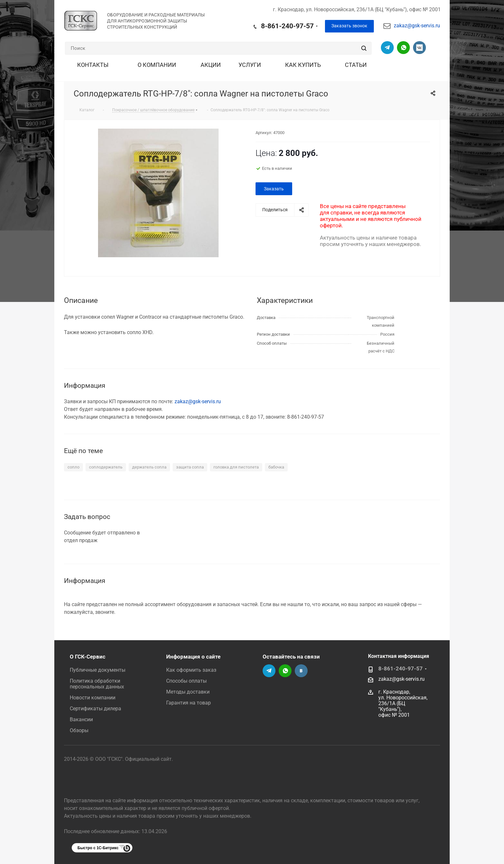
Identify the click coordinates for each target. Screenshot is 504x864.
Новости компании (93, 698)
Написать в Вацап (403, 48)
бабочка (276, 467)
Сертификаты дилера (95, 709)
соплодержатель (106, 467)
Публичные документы (98, 670)
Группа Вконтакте (419, 48)
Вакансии (81, 719)
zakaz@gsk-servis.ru (417, 26)
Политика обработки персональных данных (97, 684)
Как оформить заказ (191, 670)
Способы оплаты (186, 681)
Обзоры (79, 730)
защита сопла (190, 467)
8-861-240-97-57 (287, 26)
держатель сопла (149, 467)
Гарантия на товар (189, 703)
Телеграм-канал (387, 48)
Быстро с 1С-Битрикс (98, 848)
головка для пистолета (236, 467)
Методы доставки (188, 692)
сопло (73, 467)
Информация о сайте (193, 657)
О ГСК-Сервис (88, 657)
